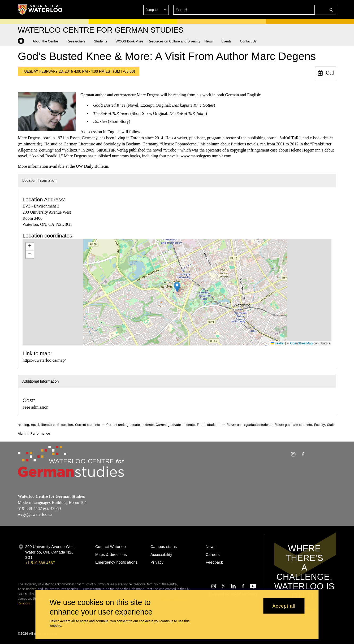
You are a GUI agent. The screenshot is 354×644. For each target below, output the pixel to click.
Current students (88, 425)
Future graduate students (293, 425)
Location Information (39, 180)
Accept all (284, 606)
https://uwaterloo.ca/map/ (44, 360)
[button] (293, 10)
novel (35, 425)
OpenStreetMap (301, 343)
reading (23, 425)
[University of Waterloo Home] (40, 10)
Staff (331, 425)
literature (48, 425)
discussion (65, 425)
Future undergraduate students (250, 425)
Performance (40, 433)
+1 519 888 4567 (40, 563)
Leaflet (277, 343)
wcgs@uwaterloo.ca (35, 515)
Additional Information (41, 381)
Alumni (23, 433)
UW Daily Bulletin (92, 166)
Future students (209, 425)
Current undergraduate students (130, 425)
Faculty (320, 425)
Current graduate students (175, 425)
